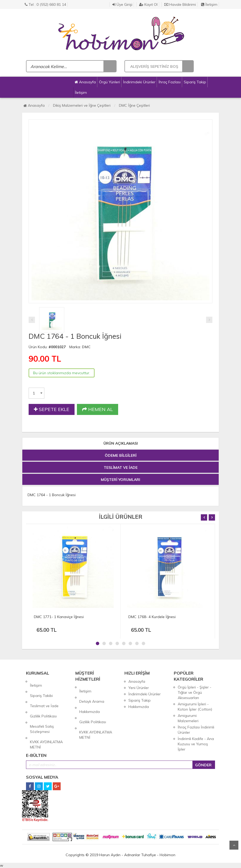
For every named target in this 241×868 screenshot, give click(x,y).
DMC (86, 347)
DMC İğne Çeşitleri (134, 105)
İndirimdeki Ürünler (139, 82)
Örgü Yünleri (109, 82)
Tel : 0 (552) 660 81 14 (45, 4)
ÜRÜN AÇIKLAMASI (121, 443)
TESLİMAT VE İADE (121, 468)
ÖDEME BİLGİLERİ (121, 455)
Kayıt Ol (148, 4)
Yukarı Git (234, 845)
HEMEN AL (98, 409)
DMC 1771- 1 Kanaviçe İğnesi (59, 617)
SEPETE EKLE (52, 409)
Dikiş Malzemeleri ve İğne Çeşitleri (82, 105)
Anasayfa (85, 82)
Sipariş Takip (195, 82)
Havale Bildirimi (180, 4)
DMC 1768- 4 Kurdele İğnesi (152, 617)
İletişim (209, 4)
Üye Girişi (122, 4)
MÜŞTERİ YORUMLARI (120, 480)
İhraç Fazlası (170, 82)
